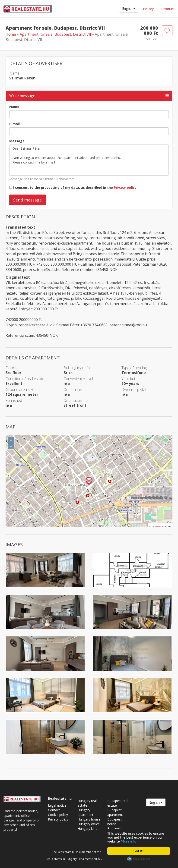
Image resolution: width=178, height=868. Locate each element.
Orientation (73, 390)
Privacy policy (125, 187)
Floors (11, 368)
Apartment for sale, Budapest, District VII (56, 34)
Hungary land (87, 829)
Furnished (14, 400)
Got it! (139, 851)
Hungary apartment (86, 812)
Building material (77, 368)
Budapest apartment (115, 812)
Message (17, 141)
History (148, 9)
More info (129, 841)
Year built (129, 379)
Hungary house (89, 819)
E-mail (14, 124)
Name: (15, 73)
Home (11, 34)
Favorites (168, 9)
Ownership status (136, 390)
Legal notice (57, 805)
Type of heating (134, 368)
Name (14, 107)
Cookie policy (58, 815)
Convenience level (78, 379)
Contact (54, 810)
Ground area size (20, 390)
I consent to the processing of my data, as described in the (75, 187)
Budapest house (114, 822)
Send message (27, 200)
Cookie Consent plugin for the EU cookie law (139, 859)
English (129, 8)
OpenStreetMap (156, 527)
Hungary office (89, 824)
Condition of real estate (25, 379)
